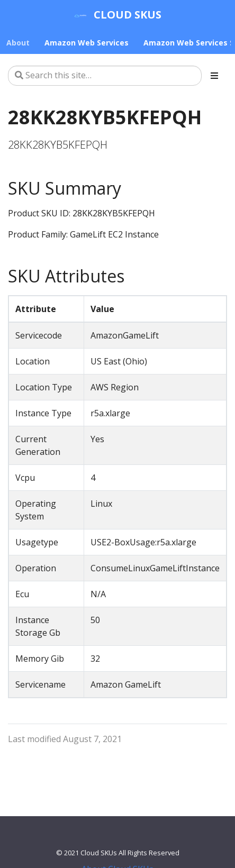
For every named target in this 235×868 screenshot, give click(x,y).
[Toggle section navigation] (214, 76)
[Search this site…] (105, 76)
